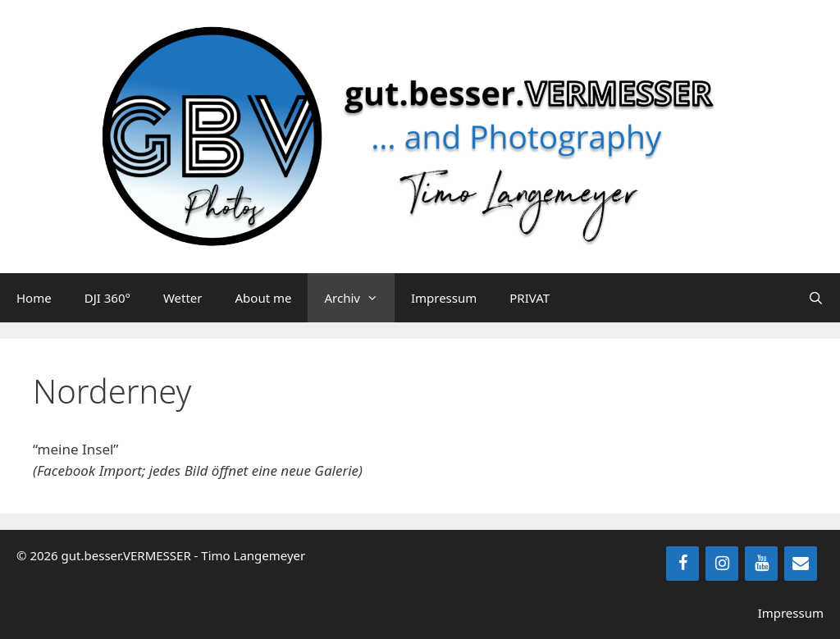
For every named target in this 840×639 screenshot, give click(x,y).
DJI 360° (107, 298)
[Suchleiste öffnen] (816, 298)
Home (34, 298)
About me (264, 298)
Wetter (183, 298)
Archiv (359, 298)
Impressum (444, 298)
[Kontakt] (801, 564)
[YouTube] (761, 564)
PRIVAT (530, 298)
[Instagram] (722, 564)
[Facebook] (682, 564)
